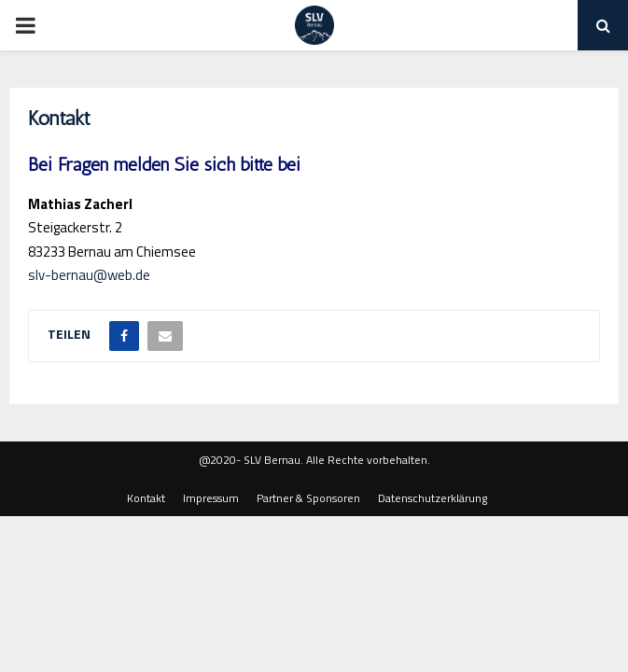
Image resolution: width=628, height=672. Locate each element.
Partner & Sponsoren (308, 498)
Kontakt (146, 498)
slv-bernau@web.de (89, 275)
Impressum (211, 498)
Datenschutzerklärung (433, 498)
